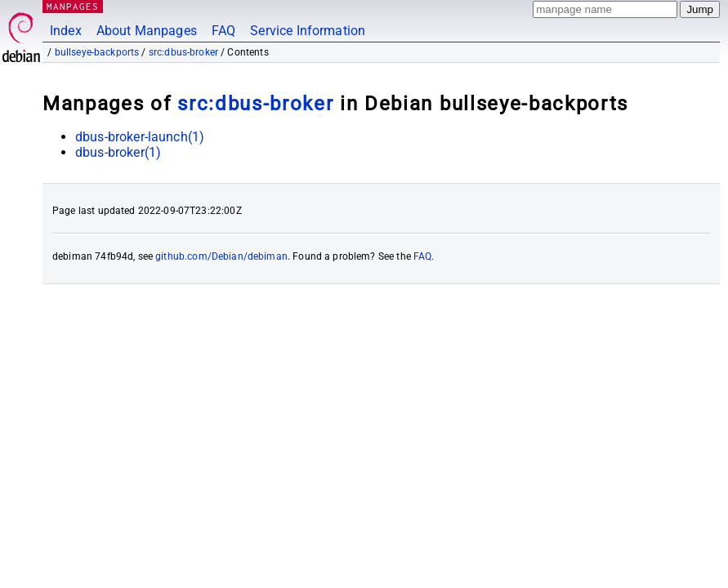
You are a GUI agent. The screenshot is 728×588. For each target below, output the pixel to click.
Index (66, 31)
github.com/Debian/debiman (221, 256)
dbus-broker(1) (118, 152)
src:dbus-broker (183, 52)
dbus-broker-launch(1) (140, 137)
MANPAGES (73, 6)
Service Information (308, 31)
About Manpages (147, 31)
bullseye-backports (97, 52)
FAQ (223, 31)
